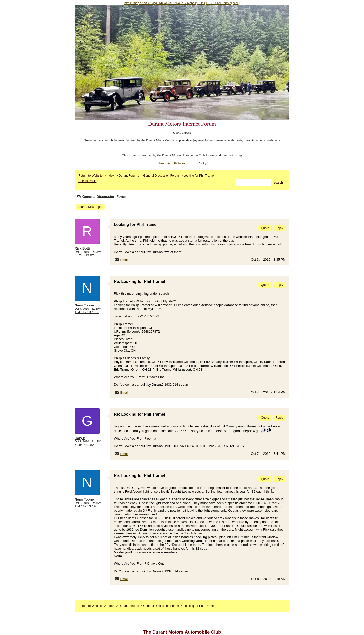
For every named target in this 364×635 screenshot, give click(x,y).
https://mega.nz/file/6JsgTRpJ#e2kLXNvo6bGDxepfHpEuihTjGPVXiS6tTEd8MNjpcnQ (182, 3)
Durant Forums (129, 176)
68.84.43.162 (84, 445)
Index (111, 176)
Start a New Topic (90, 207)
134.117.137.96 (86, 506)
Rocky (202, 163)
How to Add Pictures (171, 163)
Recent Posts (87, 181)
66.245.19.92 (84, 255)
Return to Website (90, 176)
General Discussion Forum (161, 176)
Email (124, 260)
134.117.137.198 (87, 312)
